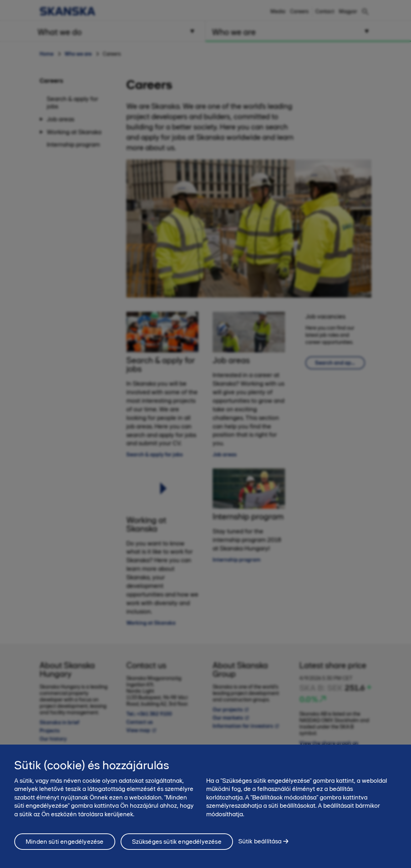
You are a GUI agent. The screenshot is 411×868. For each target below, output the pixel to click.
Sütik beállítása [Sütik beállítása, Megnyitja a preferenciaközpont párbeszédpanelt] (260, 841)
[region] (205, 806)
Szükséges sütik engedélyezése (177, 842)
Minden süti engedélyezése (65, 842)
